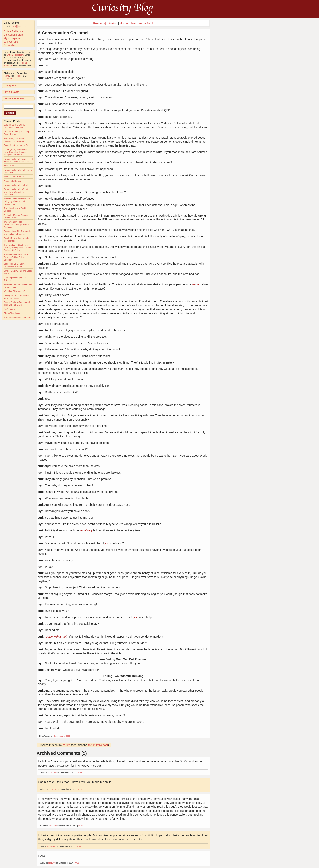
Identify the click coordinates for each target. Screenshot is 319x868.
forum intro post (98, 745)
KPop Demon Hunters (14, 177)
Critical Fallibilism (13, 31)
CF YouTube (11, 45)
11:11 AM (51, 846)
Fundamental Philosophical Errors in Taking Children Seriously (16, 257)
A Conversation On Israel (63, 33)
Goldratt (8, 78)
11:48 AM (52, 772)
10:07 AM (53, 826)
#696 (80, 772)
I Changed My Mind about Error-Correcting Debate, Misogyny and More (16, 152)
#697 (80, 789)
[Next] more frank (142, 23)
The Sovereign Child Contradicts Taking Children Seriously (16, 225)
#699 (79, 846)
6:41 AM (52, 863)
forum (67, 745)
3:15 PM (53, 789)
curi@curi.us (19, 26)
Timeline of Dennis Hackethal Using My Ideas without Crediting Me (17, 201)
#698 (81, 826)
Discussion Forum (14, 35)
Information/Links (14, 99)
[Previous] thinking (105, 23)
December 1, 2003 (62, 736)
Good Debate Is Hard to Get (17, 145)
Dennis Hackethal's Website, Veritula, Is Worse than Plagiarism (17, 192)
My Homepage (12, 38)
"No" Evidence (10, 309)
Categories (10, 86)
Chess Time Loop (12, 313)
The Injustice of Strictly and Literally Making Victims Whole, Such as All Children (18, 248)
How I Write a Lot (12, 166)
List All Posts (12, 92)
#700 (77, 863)
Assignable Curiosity (13, 181)
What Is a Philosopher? (14, 291)
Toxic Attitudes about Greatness (18, 318)
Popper (19, 76)
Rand (7, 76)
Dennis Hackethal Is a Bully (16, 185)
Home (124, 23)
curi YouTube (11, 42)
